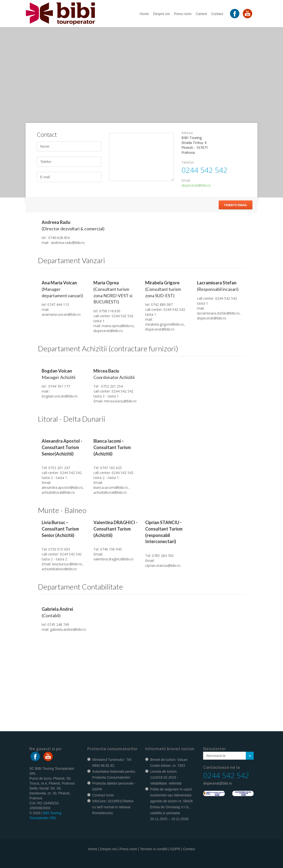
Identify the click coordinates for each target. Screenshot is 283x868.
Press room (183, 14)
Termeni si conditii (154, 849)
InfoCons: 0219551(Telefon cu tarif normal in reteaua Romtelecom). (113, 807)
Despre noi (161, 14)
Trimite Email (236, 205)
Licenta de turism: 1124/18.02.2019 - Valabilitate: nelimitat (166, 777)
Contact (217, 14)
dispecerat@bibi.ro (196, 185)
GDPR (175, 849)
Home (144, 14)
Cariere (201, 14)
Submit (247, 756)
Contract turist (103, 795)
